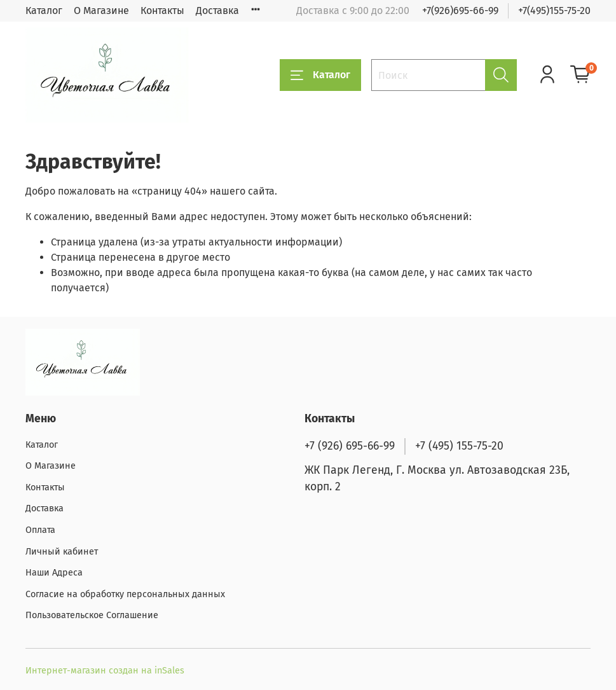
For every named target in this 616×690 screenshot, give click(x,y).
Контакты (162, 10)
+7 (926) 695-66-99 (350, 446)
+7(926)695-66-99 (460, 10)
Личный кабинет (62, 552)
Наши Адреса (54, 573)
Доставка (217, 10)
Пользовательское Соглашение (92, 615)
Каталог (44, 10)
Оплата (40, 530)
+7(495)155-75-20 (554, 10)
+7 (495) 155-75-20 (459, 446)
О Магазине (101, 10)
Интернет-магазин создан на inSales (105, 671)
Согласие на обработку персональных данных (125, 594)
